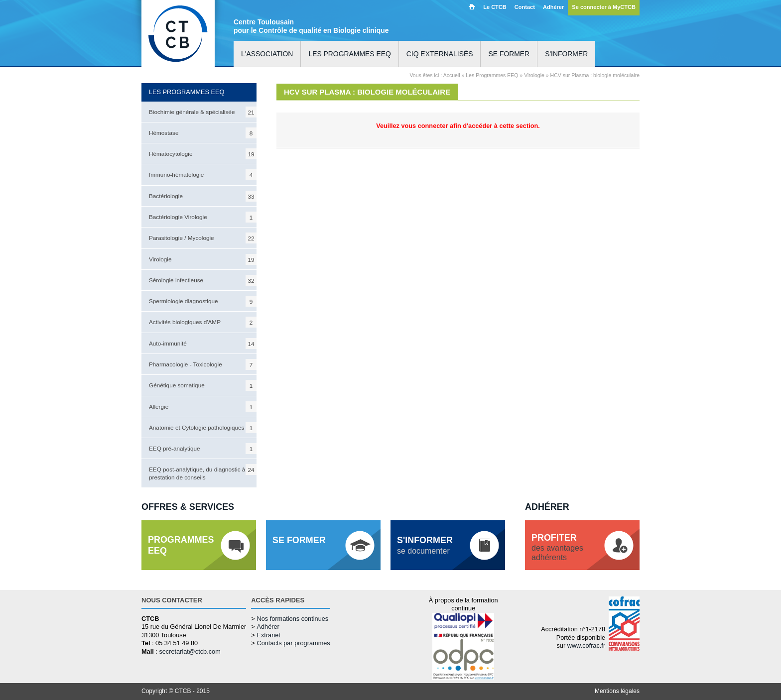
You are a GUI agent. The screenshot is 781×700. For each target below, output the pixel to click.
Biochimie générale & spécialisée (203, 112)
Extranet (268, 635)
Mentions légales (617, 691)
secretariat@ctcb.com (190, 651)
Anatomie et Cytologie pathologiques (203, 428)
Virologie (203, 259)
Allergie (203, 407)
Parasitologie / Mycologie (203, 238)
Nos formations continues (292, 619)
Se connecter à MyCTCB (604, 7)
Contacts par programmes (293, 643)
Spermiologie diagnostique (203, 301)
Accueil (472, 6)
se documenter (425, 545)
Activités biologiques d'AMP (203, 322)
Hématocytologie (203, 154)
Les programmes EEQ (349, 54)
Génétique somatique (203, 385)
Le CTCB (495, 7)
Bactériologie (203, 196)
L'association (267, 54)
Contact (525, 7)
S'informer (566, 54)
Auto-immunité (203, 344)
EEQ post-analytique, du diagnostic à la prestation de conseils (203, 472)
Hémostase (203, 133)
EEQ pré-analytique (203, 449)
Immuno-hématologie (203, 175)
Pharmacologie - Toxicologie (203, 364)
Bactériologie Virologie (203, 217)
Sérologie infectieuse (203, 280)
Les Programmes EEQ (492, 75)
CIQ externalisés (440, 54)
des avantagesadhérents (557, 547)
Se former (509, 54)
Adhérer (553, 7)
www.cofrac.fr (586, 645)
